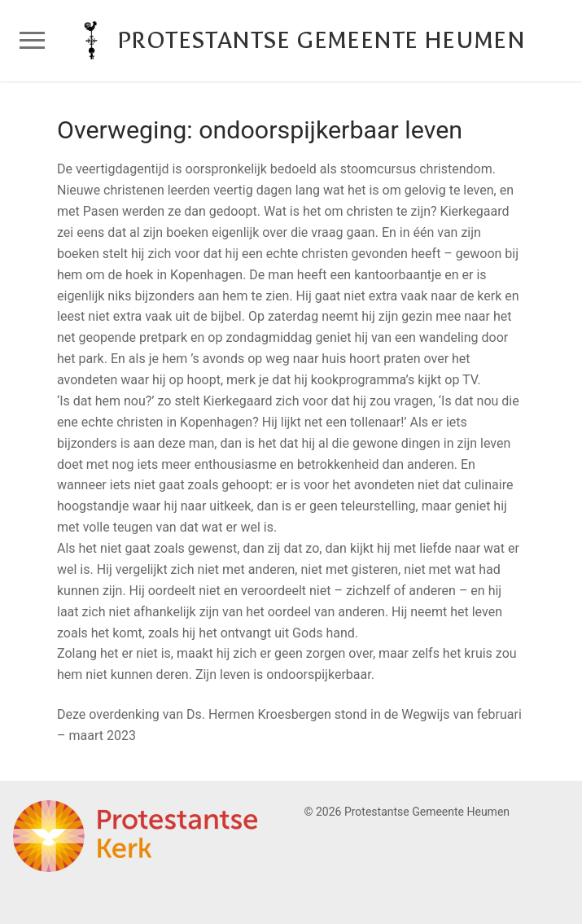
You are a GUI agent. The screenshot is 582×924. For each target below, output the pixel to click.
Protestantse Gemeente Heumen (321, 40)
